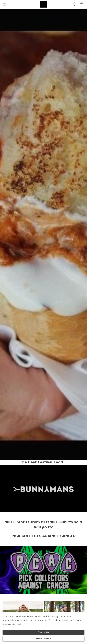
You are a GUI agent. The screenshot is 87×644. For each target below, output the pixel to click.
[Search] (75, 4)
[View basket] (81, 4)
